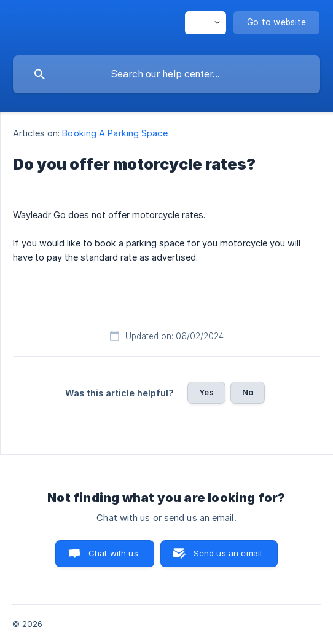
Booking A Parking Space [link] (115, 133)
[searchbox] (166, 74)
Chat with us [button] (113, 553)
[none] (206, 23)
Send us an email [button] (228, 553)
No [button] (248, 392)
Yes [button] (206, 392)
